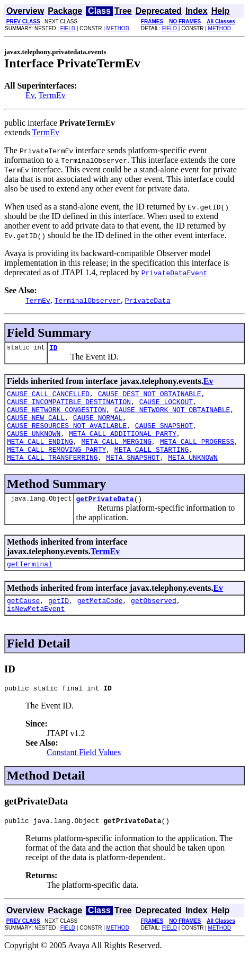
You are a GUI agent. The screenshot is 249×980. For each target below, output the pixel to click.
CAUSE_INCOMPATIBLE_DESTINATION (69, 406)
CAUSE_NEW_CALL (36, 425)
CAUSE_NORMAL (98, 425)
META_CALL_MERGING (116, 454)
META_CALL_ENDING (40, 454)
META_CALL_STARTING (152, 463)
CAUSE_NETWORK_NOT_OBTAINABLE (172, 416)
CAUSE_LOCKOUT (166, 406)
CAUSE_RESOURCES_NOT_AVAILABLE (67, 435)
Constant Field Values (84, 776)
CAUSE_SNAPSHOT (164, 435)
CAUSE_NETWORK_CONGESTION (56, 416)
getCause (23, 621)
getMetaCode (100, 621)
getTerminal (30, 583)
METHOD (118, 28)
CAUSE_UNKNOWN (34, 444)
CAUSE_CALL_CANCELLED (48, 397)
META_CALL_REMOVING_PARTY (56, 463)
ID (54, 349)
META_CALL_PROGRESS (197, 454)
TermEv (52, 95)
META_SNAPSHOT (133, 473)
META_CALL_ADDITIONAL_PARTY (123, 444)
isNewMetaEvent (36, 631)
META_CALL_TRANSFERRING (52, 473)
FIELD (68, 28)
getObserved (154, 621)
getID (59, 621)
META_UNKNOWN (193, 473)
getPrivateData (105, 516)
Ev (30, 95)
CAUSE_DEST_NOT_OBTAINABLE (150, 397)
